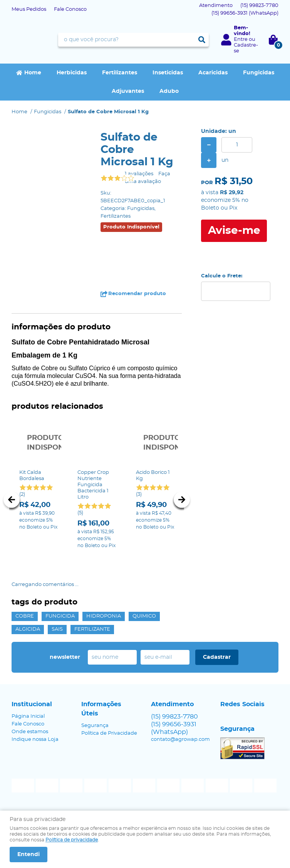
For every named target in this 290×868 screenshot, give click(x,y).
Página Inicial (28, 716)
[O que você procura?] (202, 40)
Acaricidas (213, 73)
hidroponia (104, 616)
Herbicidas (72, 73)
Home (33, 73)
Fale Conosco (70, 9)
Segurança (95, 725)
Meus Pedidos (29, 9)
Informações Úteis (101, 709)
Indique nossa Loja (35, 739)
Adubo (169, 91)
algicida (28, 629)
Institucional (32, 704)
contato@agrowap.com (180, 739)
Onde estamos (30, 731)
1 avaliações (139, 174)
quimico (144, 616)
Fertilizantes (120, 73)
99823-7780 (259, 6)
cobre (25, 616)
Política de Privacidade (109, 733)
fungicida (60, 616)
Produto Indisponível (38, 443)
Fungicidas (259, 73)
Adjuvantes (128, 91)
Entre (241, 39)
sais (57, 629)
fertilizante (92, 629)
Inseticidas (168, 73)
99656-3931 (245, 13)
